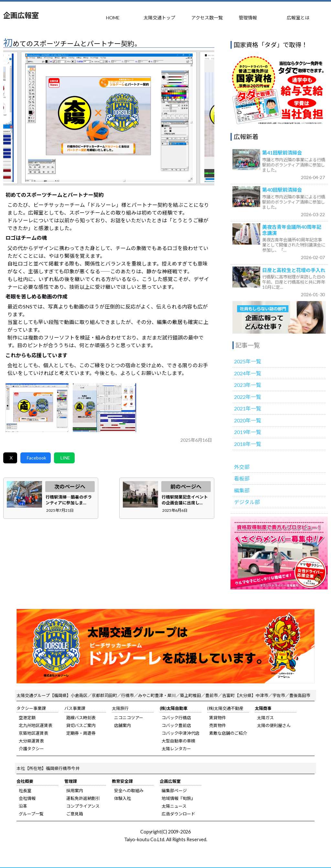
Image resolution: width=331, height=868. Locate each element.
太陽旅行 (120, 708)
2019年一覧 (248, 432)
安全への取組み (129, 791)
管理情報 (248, 18)
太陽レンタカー (176, 749)
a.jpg (37, 408)
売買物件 (218, 725)
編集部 (242, 490)
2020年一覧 (248, 420)
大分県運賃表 (31, 741)
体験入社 (123, 798)
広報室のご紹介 (279, 317)
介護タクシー (31, 749)
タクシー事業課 (31, 708)
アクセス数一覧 (207, 18)
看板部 (242, 478)
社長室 (25, 791)
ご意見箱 (75, 814)
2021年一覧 (248, 408)
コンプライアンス (83, 806)
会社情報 (27, 798)
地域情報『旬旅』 (178, 798)
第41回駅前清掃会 (282, 153)
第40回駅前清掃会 (282, 190)
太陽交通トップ (159, 18)
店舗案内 (123, 725)
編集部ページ (174, 791)
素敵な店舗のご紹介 (228, 733)
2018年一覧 (248, 444)
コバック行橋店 (176, 718)
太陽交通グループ (33, 695)
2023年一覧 (248, 385)
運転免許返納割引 (83, 798)
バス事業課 (75, 708)
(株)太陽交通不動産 (225, 708)
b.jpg (104, 408)
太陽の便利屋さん (274, 725)
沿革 (23, 806)
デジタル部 (247, 502)
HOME (113, 18)
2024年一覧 (248, 373)
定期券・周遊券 (81, 733)
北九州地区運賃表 (36, 725)
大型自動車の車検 (178, 741)
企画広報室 (21, 15)
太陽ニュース (174, 806)
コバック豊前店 (176, 725)
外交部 (242, 467)
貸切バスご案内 (81, 725)
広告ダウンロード (178, 814)
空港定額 (27, 718)
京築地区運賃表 (33, 733)
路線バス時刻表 (81, 718)
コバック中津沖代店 (181, 733)
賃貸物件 (218, 718)
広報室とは (298, 18)
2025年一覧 (248, 361)
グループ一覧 (31, 814)
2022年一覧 (248, 397)
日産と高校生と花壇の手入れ (294, 270)
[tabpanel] (109, 118)
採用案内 (75, 791)
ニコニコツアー (129, 718)
